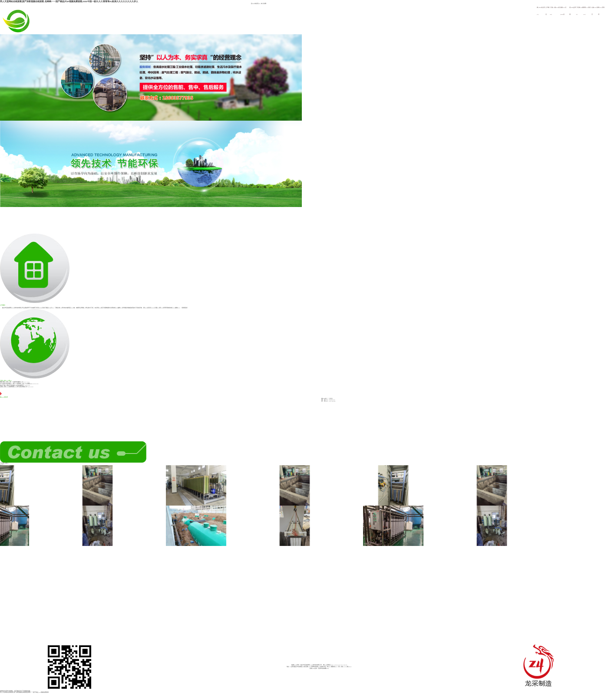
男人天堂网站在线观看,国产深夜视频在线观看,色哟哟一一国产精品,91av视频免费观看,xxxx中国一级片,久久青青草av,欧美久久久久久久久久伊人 (69, 1)
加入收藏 (264, 4)
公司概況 (35, 269)
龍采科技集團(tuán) (324, 669)
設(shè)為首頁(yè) (256, 4)
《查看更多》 (185, 308)
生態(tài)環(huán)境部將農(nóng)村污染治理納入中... (14, 387)
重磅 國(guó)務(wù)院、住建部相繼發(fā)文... (12, 382)
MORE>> (2, 465)
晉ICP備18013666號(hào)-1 (345, 667)
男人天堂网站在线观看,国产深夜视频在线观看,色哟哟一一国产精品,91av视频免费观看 (24, 692)
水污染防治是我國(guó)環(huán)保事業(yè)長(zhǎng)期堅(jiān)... (17, 384)
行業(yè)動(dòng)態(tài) (35, 345)
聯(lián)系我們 (4, 395)
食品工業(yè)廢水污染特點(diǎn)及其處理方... (12, 386)
